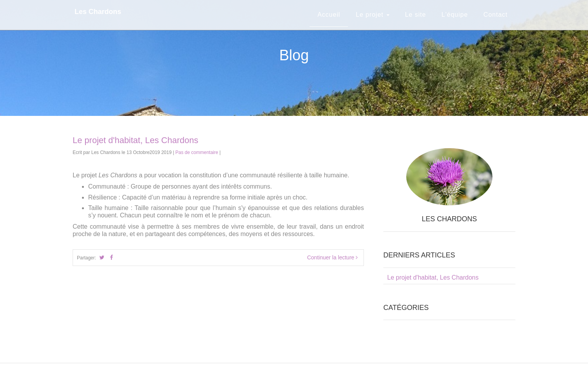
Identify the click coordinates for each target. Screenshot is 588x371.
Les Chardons (98, 12)
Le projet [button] (373, 15)
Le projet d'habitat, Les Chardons (135, 140)
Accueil (329, 15)
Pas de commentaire (197, 152)
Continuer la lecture (332, 257)
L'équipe (455, 15)
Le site (416, 15)
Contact (496, 15)
